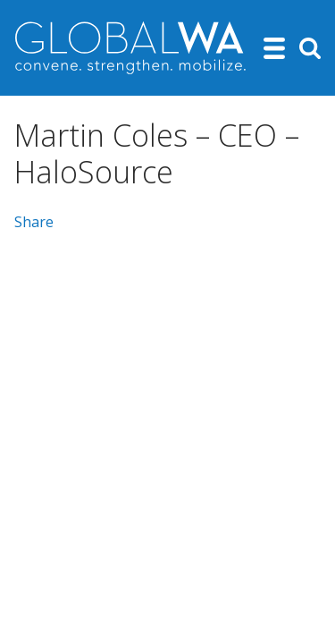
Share (34, 222)
